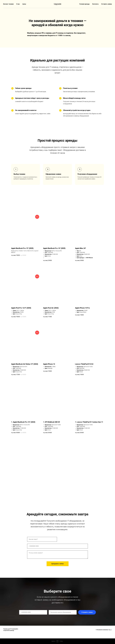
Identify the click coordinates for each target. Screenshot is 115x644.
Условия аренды (84, 4)
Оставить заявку (107, 4)
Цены (24, 4)
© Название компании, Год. (104, 630)
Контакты (95, 4)
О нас (18, 4)
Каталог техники (8, 4)
